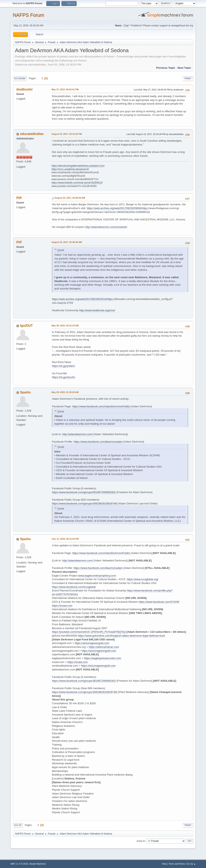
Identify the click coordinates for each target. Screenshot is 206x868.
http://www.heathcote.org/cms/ (97, 310)
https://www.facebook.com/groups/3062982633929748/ (85, 503)
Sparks (25, 392)
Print (188, 79)
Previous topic (166, 68)
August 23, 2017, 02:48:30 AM (67, 242)
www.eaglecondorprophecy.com (97, 576)
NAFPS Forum (28, 15)
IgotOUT (26, 326)
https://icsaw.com (62, 606)
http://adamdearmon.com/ (77, 434)
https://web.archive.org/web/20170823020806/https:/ (118, 208)
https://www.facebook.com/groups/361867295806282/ (84, 492)
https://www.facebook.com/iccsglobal (74, 587)
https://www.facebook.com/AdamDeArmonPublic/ (101, 406)
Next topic (184, 68)
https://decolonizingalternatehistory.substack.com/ (78, 166)
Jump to (141, 841)
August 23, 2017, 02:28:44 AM (70, 198)
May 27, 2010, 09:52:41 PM (65, 89)
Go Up (18, 825)
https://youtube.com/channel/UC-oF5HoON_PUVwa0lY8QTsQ (89, 632)
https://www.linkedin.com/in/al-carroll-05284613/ (77, 183)
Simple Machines (38, 864)
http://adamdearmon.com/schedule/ (106, 227)
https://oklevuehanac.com (104, 647)
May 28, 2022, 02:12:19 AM (65, 326)
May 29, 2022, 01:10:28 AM (65, 392)
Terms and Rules (177, 864)
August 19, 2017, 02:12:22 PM (67, 134)
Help (164, 864)
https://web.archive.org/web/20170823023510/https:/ (83, 299)
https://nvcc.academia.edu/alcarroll (70, 169)
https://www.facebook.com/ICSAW (159, 602)
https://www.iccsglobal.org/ (143, 579)
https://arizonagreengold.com (92, 643)
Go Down (20, 79)
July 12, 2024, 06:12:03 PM (65, 539)
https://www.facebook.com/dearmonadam (98, 442)
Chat (126, 26)
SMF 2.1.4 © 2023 (19, 864)
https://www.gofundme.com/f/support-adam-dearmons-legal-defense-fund (121, 636)
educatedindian (32, 134)
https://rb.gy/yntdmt (63, 366)
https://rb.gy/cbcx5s (63, 377)
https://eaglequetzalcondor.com (103, 658)
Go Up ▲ (191, 864)
